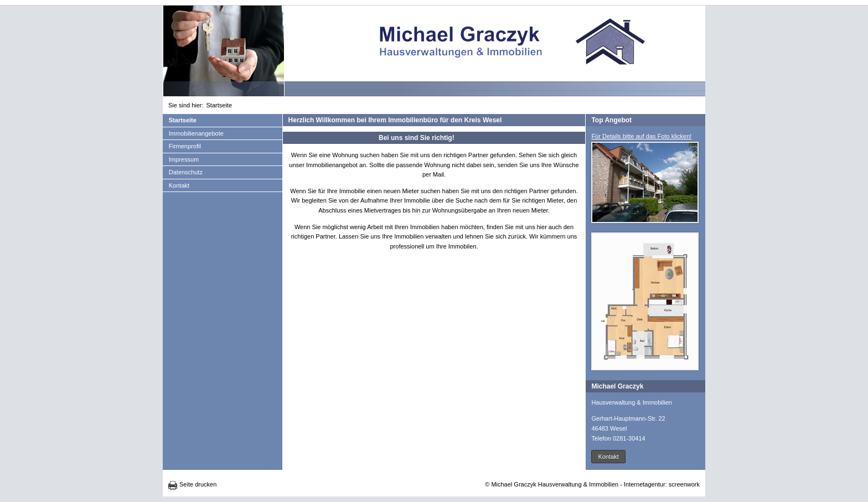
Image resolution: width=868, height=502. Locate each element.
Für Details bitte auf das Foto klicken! (641, 136)
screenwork (684, 484)
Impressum (184, 159)
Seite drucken (198, 484)
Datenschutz (186, 172)
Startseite (219, 105)
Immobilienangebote (196, 133)
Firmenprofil (185, 146)
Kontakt (179, 185)
